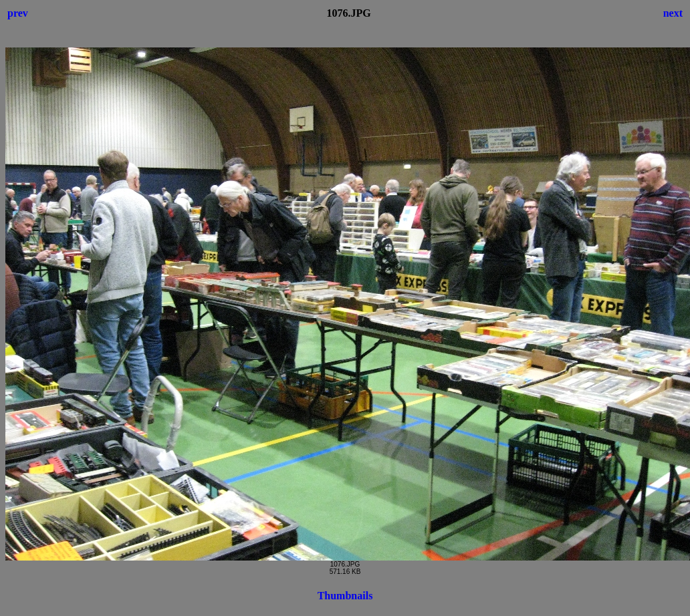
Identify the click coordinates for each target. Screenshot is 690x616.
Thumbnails (345, 596)
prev (18, 13)
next (673, 13)
